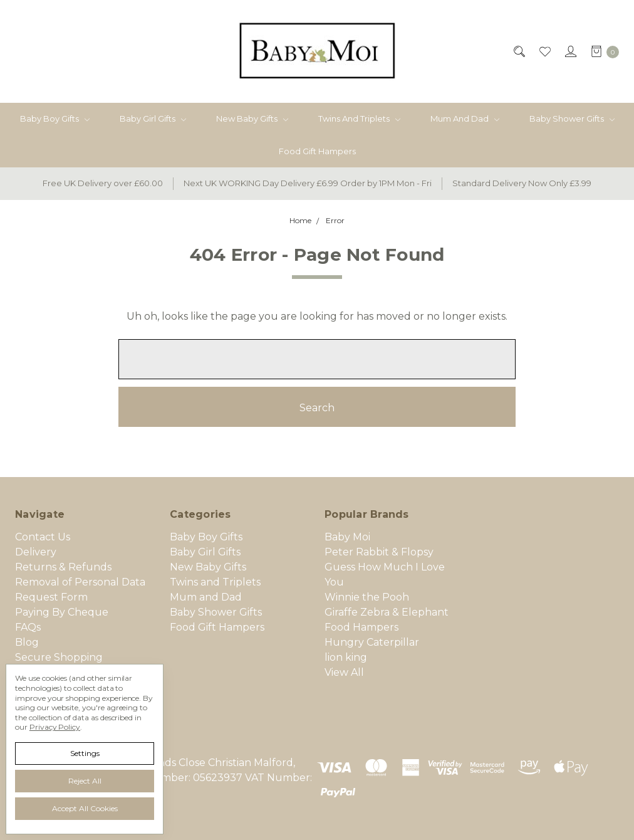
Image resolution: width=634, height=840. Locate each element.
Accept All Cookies (85, 808)
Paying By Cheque (62, 612)
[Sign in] (570, 51)
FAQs (28, 627)
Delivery (36, 552)
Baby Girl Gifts (153, 118)
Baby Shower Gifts (572, 118)
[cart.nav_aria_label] (601, 51)
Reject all (85, 781)
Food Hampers (361, 627)
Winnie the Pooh (367, 597)
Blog (27, 642)
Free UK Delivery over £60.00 (103, 183)
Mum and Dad (465, 118)
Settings (85, 753)
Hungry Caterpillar (372, 642)
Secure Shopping (59, 657)
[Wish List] (544, 51)
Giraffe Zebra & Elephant (387, 612)
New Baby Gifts (252, 118)
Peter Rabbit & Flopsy (379, 552)
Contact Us (43, 537)
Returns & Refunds (63, 567)
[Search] (518, 51)
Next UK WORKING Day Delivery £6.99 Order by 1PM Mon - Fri (308, 183)
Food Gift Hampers (317, 151)
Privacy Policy (55, 727)
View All (344, 672)
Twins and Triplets (359, 118)
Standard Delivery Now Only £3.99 (522, 183)
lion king (346, 657)
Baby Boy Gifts (55, 118)
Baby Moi (347, 537)
